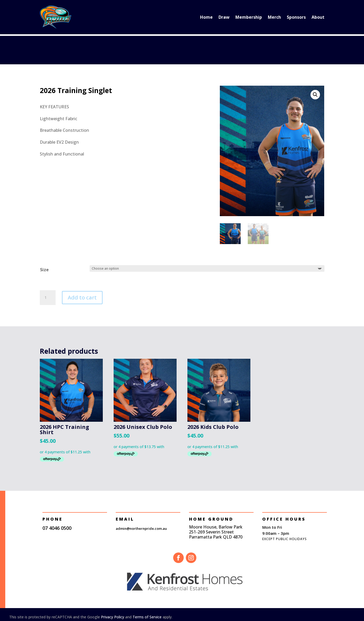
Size (44, 270)
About (318, 17)
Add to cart (82, 297)
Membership (249, 17)
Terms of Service (147, 617)
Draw (224, 17)
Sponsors (296, 17)
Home (206, 17)
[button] (315, 95)
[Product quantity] (48, 298)
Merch (274, 17)
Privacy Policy (113, 617)
